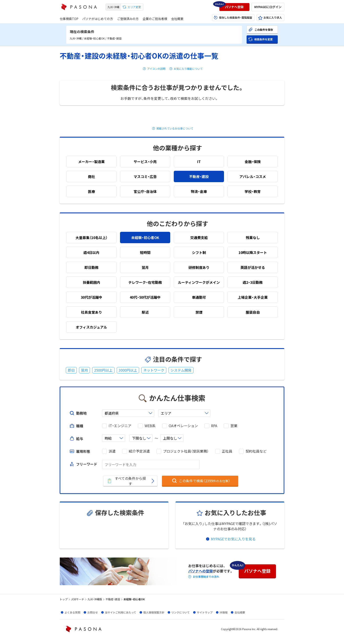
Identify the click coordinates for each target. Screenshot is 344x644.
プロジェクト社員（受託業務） (186, 451)
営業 (234, 426)
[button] (234, 7)
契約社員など (256, 451)
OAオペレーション (183, 426)
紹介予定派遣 (139, 451)
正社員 (227, 451)
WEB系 (150, 426)
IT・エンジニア (120, 426)
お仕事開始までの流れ (206, 577)
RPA (214, 426)
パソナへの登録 (201, 571)
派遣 (112, 451)
